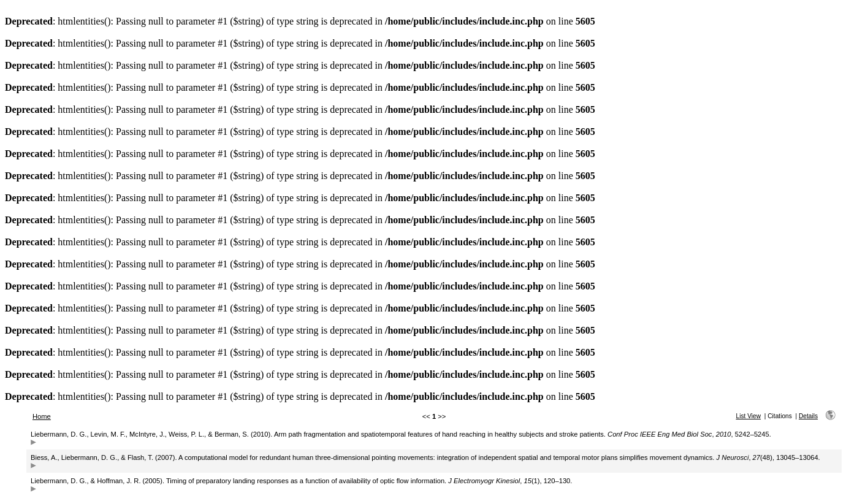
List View (748, 416)
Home (42, 416)
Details (808, 416)
